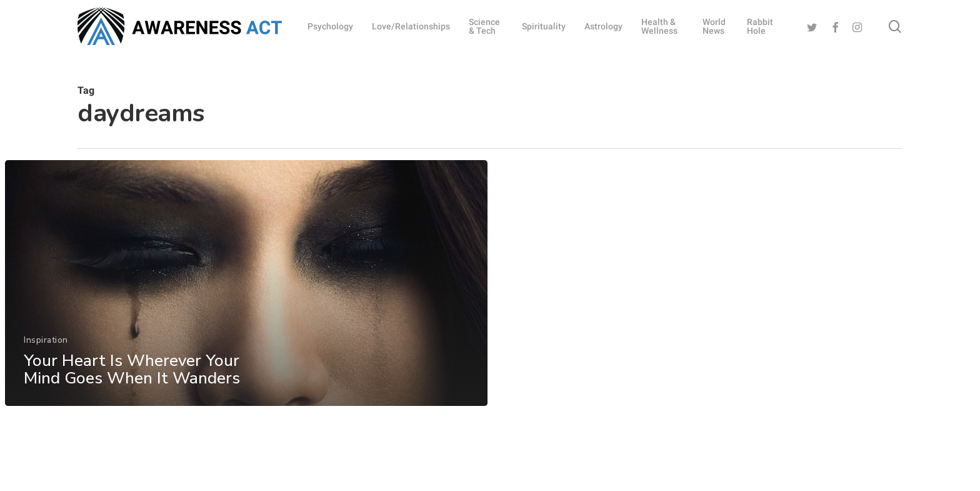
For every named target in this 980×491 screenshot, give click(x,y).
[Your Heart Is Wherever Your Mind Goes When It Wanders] (246, 291)
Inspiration (46, 347)
